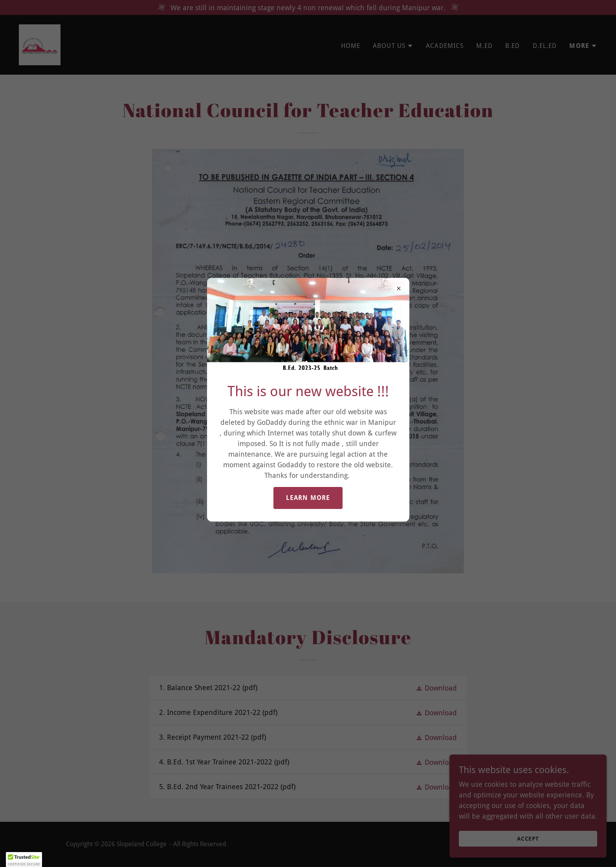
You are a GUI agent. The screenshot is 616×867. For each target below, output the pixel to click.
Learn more (308, 498)
